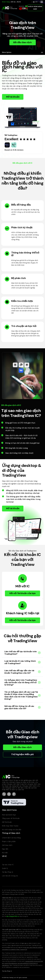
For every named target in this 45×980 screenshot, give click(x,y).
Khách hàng (6, 2)
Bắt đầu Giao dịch (22, 42)
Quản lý (5, 868)
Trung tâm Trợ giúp (9, 861)
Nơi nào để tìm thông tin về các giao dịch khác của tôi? (19, 707)
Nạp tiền (5, 849)
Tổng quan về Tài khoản (11, 818)
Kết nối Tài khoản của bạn (23, 593)
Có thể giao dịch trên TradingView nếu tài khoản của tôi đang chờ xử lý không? (21, 682)
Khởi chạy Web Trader (10, 826)
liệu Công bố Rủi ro (13, 916)
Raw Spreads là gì (9, 815)
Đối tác (13, 2)
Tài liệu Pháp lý (8, 872)
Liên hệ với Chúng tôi (10, 876)
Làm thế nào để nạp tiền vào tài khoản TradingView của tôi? (19, 672)
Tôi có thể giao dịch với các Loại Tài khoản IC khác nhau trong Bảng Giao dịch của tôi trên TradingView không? (21, 696)
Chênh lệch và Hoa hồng (11, 838)
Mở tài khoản (13, 97)
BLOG (19, 2)
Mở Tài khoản (7, 822)
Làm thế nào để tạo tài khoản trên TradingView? (21, 653)
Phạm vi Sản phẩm (9, 841)
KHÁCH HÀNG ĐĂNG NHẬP (35, 8)
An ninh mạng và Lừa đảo (12, 830)
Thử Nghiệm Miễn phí (22, 754)
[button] (36, 2)
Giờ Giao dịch (7, 845)
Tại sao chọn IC (8, 865)
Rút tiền (5, 853)
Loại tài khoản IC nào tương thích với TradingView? (20, 662)
